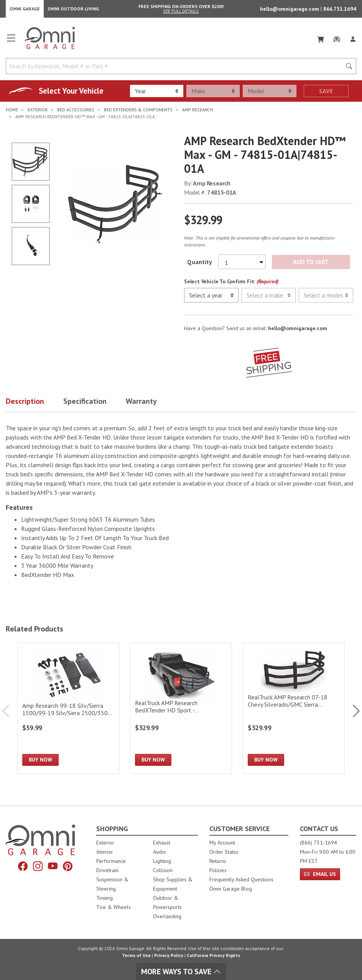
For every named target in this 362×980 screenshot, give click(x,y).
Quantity (200, 264)
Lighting (162, 861)
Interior (105, 852)
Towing (104, 898)
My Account (222, 843)
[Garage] (337, 40)
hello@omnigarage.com (290, 10)
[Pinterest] (68, 866)
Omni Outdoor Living (73, 10)
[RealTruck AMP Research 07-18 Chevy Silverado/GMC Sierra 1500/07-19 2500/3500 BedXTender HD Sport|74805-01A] (294, 711)
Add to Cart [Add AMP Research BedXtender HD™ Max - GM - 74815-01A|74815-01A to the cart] (311, 264)
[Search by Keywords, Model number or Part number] (176, 68)
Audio (160, 852)
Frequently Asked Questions (241, 879)
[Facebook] (23, 866)
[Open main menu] (11, 43)
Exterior (105, 843)
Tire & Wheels (114, 907)
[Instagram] (38, 866)
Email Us (320, 874)
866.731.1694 (340, 10)
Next (352, 713)
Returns (218, 861)
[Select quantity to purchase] (242, 264)
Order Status (224, 852)
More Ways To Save (181, 972)
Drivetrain (107, 870)
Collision (163, 870)
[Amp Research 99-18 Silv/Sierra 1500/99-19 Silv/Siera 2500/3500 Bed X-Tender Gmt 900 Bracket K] (68, 711)
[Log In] (353, 40)
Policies (218, 870)
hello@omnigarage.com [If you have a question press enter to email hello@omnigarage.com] (298, 331)
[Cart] (321, 40)
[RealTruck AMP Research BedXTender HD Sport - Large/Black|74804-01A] (181, 711)
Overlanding (167, 916)
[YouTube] (53, 866)
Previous (10, 713)
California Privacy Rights (213, 955)
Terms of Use (136, 955)
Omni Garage (25, 10)
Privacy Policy (169, 955)
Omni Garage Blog (231, 889)
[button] (35, 405)
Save (326, 93)
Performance (111, 861)
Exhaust (162, 843)
